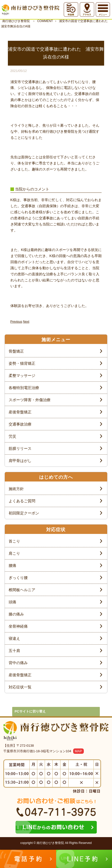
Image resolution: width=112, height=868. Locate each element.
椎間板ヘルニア (22, 590)
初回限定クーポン (24, 513)
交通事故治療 (20, 424)
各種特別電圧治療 (24, 388)
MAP (78, 751)
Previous (16, 322)
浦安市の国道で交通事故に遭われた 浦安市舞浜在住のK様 (56, 24)
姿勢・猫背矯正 (22, 363)
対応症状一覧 (20, 687)
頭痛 (12, 602)
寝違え (14, 638)
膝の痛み (16, 614)
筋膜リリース (20, 448)
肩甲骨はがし (20, 461)
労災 (12, 436)
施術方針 (16, 489)
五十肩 (14, 651)
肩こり (14, 553)
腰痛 (12, 565)
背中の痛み (18, 663)
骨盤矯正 (16, 351)
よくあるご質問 (22, 501)
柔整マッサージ (22, 375)
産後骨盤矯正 (20, 412)
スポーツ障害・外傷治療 (30, 400)
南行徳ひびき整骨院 (16, 21)
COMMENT (45, 21)
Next (26, 322)
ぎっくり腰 (18, 578)
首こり (14, 541)
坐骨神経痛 (18, 626)
